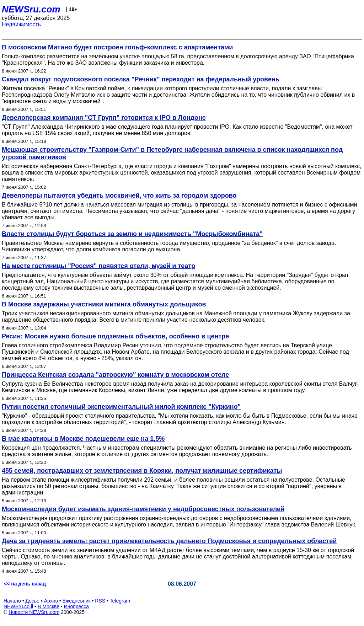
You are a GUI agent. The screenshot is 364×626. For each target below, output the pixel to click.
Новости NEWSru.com (34, 612)
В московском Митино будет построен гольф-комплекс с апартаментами (117, 47)
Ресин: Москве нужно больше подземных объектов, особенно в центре (115, 336)
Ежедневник (77, 601)
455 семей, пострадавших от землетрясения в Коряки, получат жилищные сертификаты (142, 471)
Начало (12, 601)
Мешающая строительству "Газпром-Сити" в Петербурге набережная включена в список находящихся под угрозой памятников (172, 153)
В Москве (49, 606)
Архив (51, 601)
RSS (100, 601)
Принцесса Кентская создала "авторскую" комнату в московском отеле (115, 375)
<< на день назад (25, 584)
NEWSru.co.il (18, 606)
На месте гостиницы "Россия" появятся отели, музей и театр (98, 266)
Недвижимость (21, 24)
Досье (32, 601)
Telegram (120, 601)
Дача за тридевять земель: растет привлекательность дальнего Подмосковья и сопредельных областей (169, 541)
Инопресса (77, 606)
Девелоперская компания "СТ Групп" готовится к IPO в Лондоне (104, 118)
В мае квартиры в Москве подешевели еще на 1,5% (83, 439)
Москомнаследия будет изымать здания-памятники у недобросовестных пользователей (143, 509)
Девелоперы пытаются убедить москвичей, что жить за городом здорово (119, 196)
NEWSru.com (31, 9)
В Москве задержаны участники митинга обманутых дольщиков (104, 304)
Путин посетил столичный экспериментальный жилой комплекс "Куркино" (121, 407)
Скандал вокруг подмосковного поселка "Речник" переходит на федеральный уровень (141, 79)
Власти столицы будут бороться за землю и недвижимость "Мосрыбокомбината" (132, 234)
